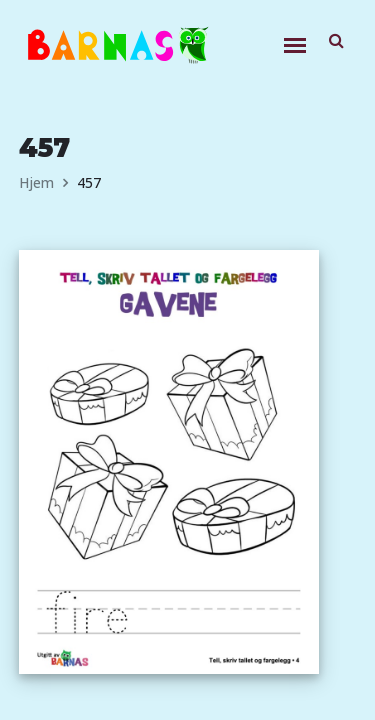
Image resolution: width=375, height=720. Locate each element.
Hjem (36, 182)
